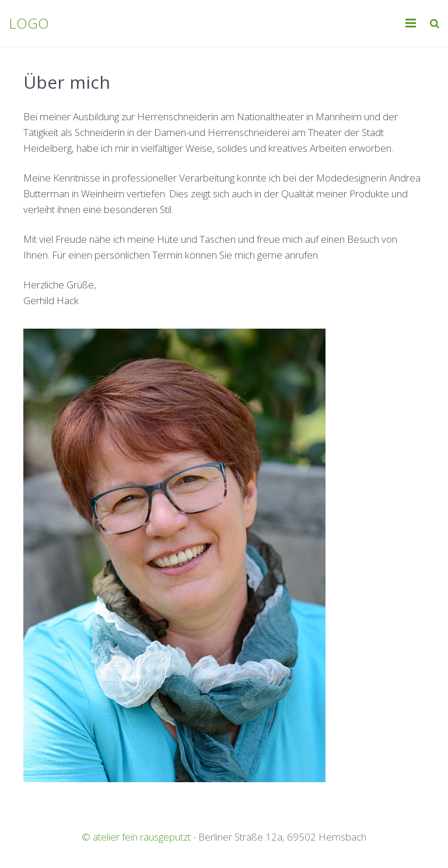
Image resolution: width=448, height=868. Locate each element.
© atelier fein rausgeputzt (136, 837)
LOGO (29, 23)
